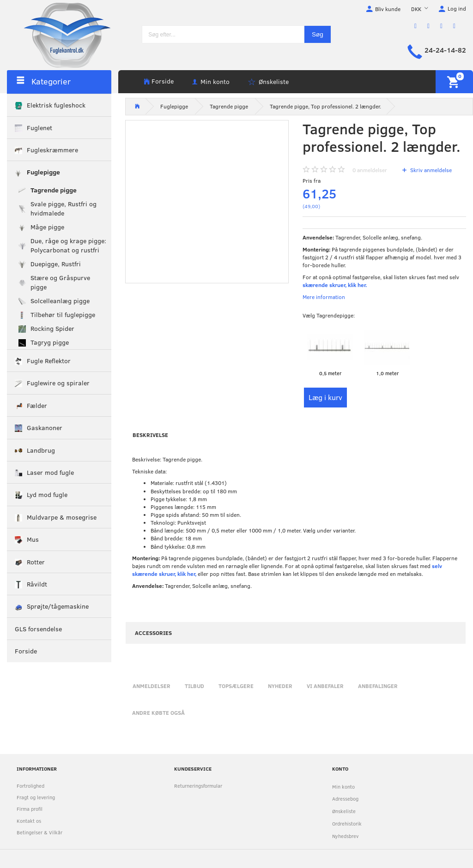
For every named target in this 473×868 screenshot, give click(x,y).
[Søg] (318, 34)
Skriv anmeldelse (430, 170)
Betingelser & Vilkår (39, 832)
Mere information (324, 297)
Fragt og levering (36, 797)
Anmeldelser (152, 686)
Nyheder (280, 686)
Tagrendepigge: (329, 315)
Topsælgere (236, 686)
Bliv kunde (388, 9)
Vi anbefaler (325, 686)
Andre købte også (158, 712)
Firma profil (30, 809)
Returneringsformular (198, 786)
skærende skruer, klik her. (335, 285)
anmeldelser (370, 170)
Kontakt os (29, 821)
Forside (163, 81)
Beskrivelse (150, 435)
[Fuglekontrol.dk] (60, 35)
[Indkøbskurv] (454, 82)
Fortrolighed (30, 786)
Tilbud (194, 686)
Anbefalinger (378, 686)
